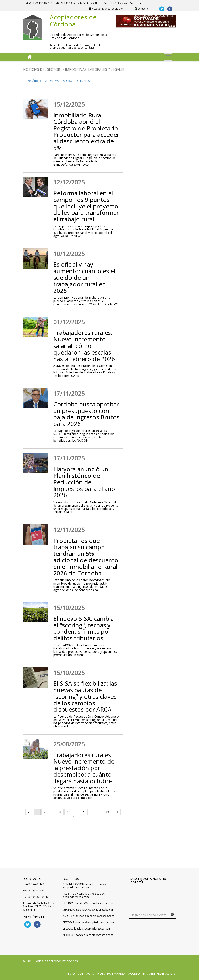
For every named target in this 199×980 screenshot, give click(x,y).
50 (116, 812)
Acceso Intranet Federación (106, 9)
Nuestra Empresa (111, 974)
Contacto (141, 9)
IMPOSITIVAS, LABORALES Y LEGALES (95, 69)
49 (107, 812)
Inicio (70, 974)
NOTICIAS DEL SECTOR (42, 69)
